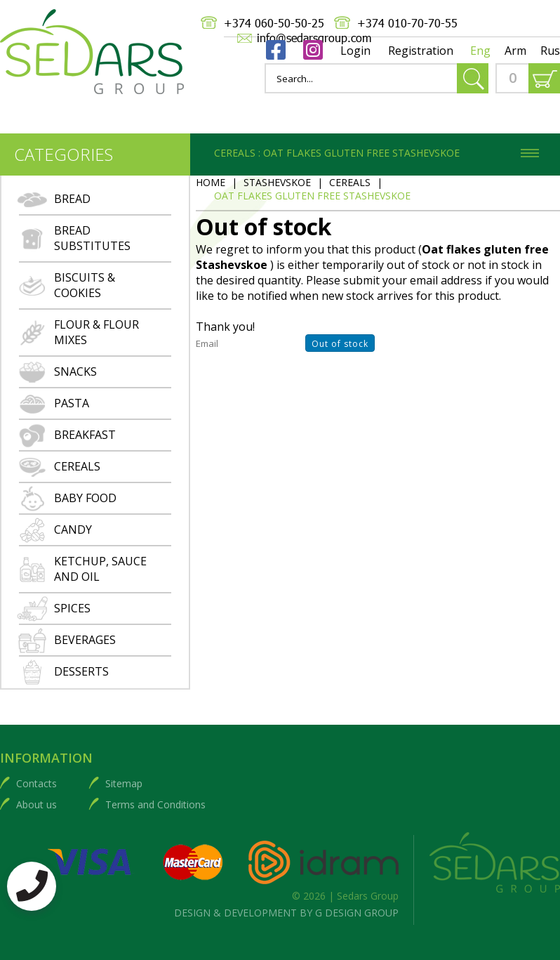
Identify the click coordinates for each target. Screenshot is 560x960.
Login (355, 51)
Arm (515, 51)
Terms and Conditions (155, 804)
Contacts (36, 783)
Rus (550, 51)
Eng (480, 51)
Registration (421, 51)
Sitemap (124, 783)
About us (36, 804)
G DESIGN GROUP (357, 913)
